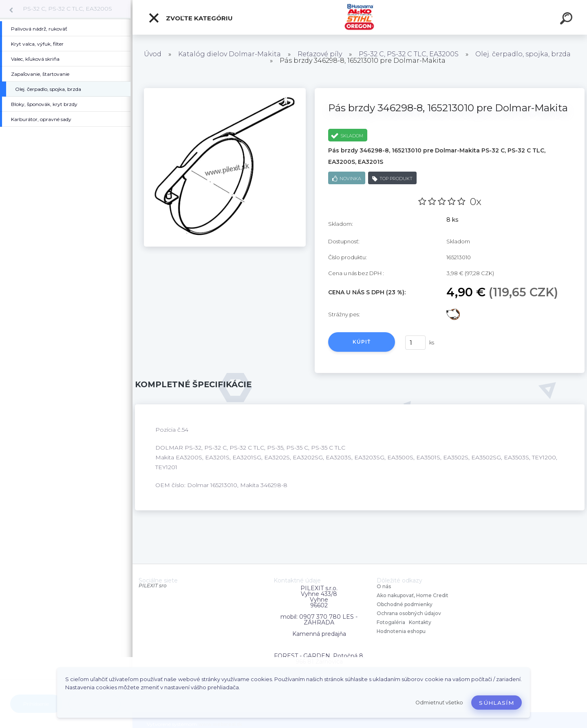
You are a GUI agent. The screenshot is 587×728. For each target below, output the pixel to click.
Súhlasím (497, 703)
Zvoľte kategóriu (190, 18)
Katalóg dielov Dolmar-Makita (230, 54)
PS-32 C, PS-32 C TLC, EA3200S (67, 9)
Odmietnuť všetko (439, 703)
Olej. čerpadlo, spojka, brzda (523, 54)
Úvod (153, 54)
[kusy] (415, 343)
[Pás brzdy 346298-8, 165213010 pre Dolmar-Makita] (225, 91)
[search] (567, 20)
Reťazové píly (320, 54)
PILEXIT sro (153, 586)
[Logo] (360, 17)
